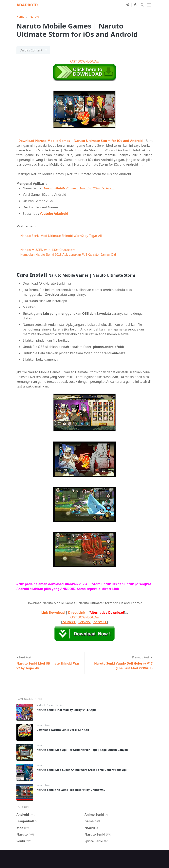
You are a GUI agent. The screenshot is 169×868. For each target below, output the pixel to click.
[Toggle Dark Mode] (136, 5)
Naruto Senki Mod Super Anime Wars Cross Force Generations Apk (82, 770)
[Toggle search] (142, 5)
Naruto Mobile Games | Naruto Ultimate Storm (79, 188)
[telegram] (127, 5)
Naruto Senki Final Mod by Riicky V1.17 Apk (66, 710)
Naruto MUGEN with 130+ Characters (48, 250)
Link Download (53, 613)
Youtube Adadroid (54, 214)
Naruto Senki (43, 725)
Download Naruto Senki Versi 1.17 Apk (63, 730)
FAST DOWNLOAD (84, 61)
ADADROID (27, 5)
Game (50, 705)
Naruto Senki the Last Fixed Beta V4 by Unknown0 (71, 790)
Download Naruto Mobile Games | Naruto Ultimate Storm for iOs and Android (81, 141)
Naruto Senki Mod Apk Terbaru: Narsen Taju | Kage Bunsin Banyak (82, 750)
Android (41, 705)
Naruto (59, 705)
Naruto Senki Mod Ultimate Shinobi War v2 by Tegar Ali (61, 236)
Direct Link (77, 613)
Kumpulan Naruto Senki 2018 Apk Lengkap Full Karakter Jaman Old (68, 255)
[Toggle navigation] (149, 5)
